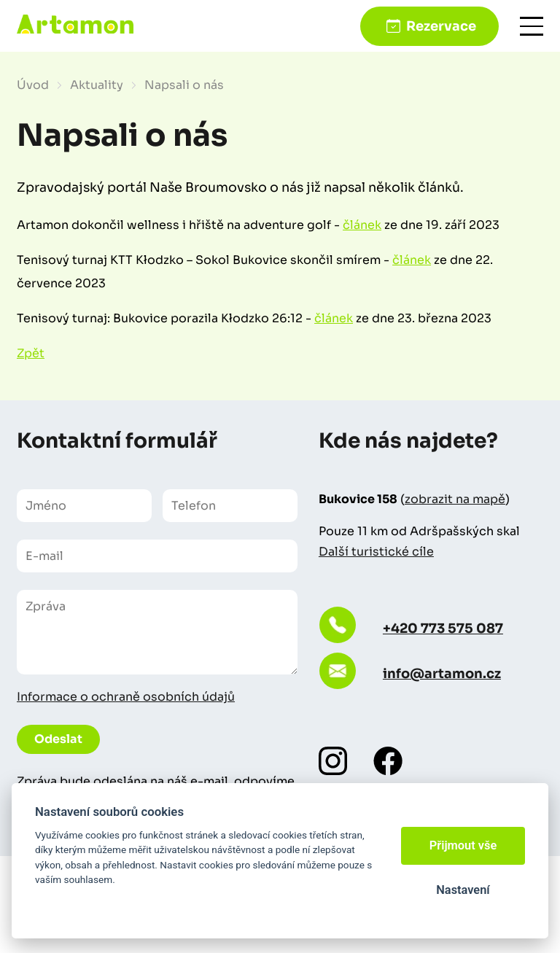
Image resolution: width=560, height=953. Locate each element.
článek (362, 225)
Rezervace (441, 26)
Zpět (31, 353)
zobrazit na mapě (455, 499)
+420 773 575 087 (443, 629)
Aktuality (97, 85)
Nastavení (463, 890)
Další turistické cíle (376, 552)
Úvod (33, 85)
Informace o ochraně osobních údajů (126, 697)
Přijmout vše (463, 845)
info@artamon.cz (442, 674)
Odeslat (58, 739)
